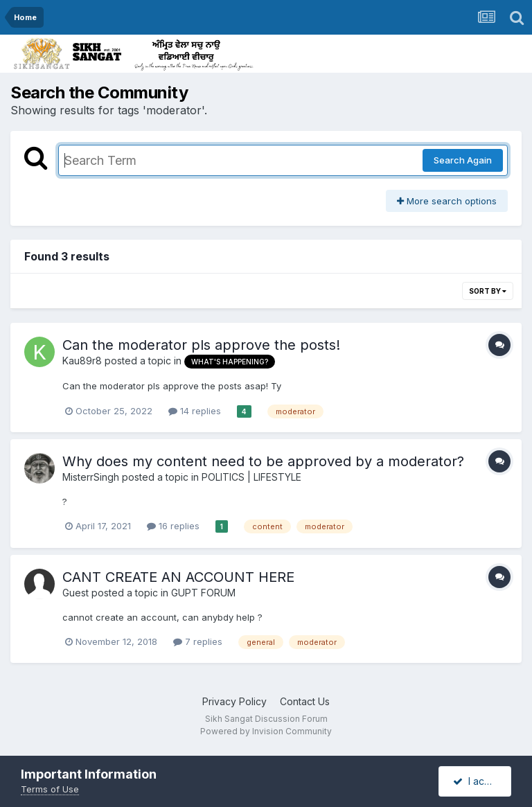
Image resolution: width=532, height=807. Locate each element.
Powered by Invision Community (266, 731)
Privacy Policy (234, 701)
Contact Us (305, 701)
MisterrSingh (91, 477)
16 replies (173, 526)
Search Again (463, 160)
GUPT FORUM (203, 593)
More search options (447, 201)
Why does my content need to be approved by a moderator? (263, 461)
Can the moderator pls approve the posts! (201, 345)
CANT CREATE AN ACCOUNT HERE (178, 577)
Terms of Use (50, 789)
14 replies (195, 411)
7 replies (198, 641)
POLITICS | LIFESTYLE (251, 477)
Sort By (488, 291)
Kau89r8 (82, 361)
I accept (479, 781)
